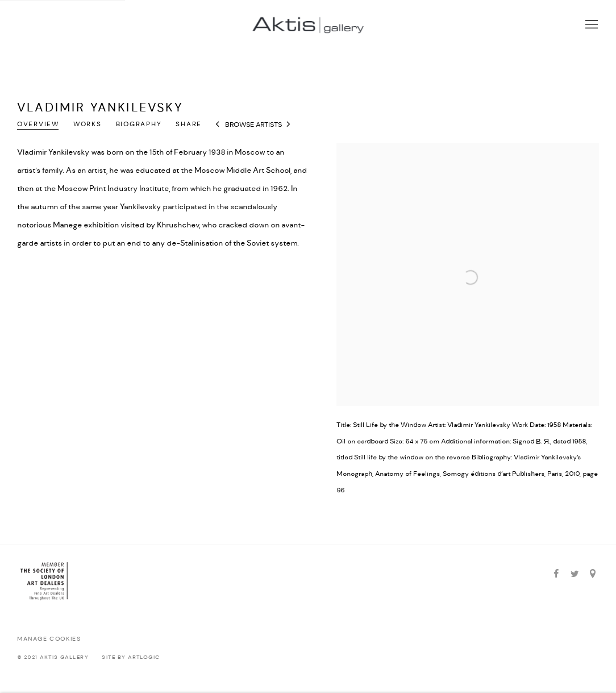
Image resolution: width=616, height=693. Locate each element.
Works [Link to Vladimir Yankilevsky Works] (88, 125)
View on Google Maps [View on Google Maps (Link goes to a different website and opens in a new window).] (593, 574)
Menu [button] (590, 25)
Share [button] (189, 125)
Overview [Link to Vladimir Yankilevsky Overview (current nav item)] (38, 125)
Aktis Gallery (308, 25)
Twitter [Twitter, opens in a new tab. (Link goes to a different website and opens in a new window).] (575, 574)
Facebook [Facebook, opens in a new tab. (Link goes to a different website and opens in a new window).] (556, 574)
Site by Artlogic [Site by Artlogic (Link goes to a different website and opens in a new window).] (131, 657)
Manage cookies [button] (49, 639)
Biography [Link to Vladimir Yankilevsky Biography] (139, 125)
